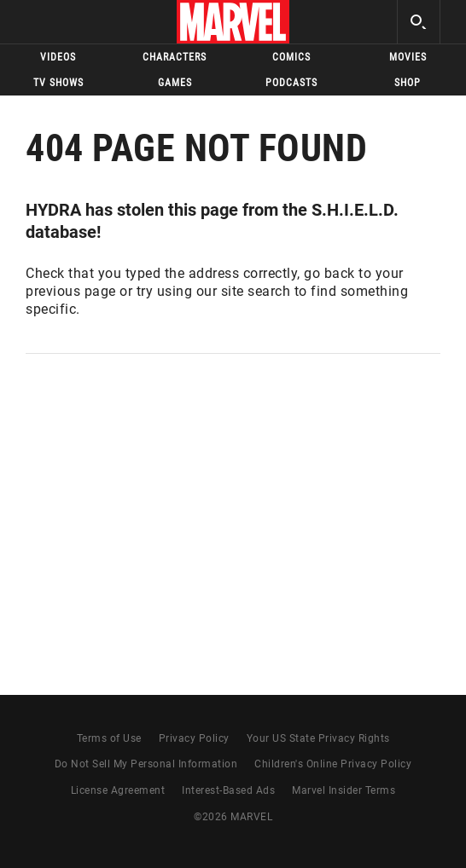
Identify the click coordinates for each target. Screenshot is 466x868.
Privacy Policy (194, 738)
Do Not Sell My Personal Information (146, 764)
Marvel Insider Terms (344, 790)
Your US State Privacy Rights (318, 738)
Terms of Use (109, 738)
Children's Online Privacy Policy (333, 764)
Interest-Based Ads (228, 790)
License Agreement (118, 790)
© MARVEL (233, 817)
